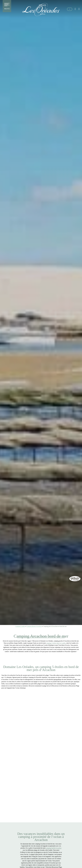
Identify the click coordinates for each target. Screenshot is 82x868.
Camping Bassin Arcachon (34, 626)
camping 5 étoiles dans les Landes (56, 643)
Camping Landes (20, 626)
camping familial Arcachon (54, 848)
